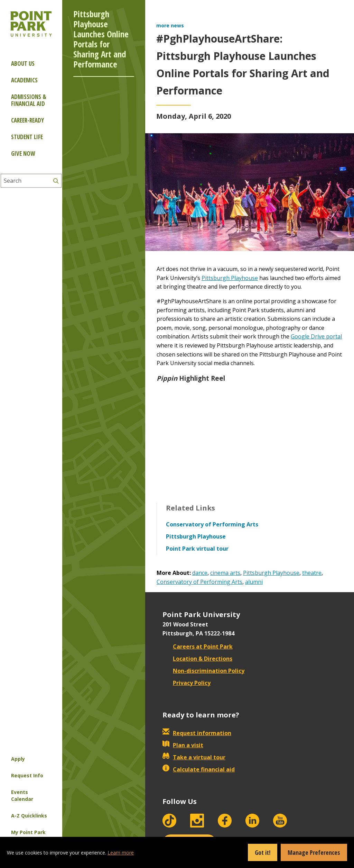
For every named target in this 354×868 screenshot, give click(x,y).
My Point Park (28, 832)
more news (170, 25)
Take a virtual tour (194, 757)
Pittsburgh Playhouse (230, 278)
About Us (23, 64)
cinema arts (225, 573)
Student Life (27, 137)
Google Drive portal (316, 336)
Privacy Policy (187, 683)
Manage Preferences (314, 852)
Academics (24, 80)
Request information (197, 733)
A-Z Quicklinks (29, 816)
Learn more (121, 853)
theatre (312, 573)
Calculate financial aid (199, 769)
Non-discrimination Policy (203, 671)
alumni (254, 582)
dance (200, 573)
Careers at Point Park (198, 647)
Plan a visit (183, 745)
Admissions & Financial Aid (29, 100)
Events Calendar (22, 795)
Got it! (263, 852)
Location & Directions (197, 659)
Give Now (23, 153)
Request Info (27, 775)
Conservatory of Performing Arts (199, 582)
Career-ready (27, 120)
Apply (18, 759)
